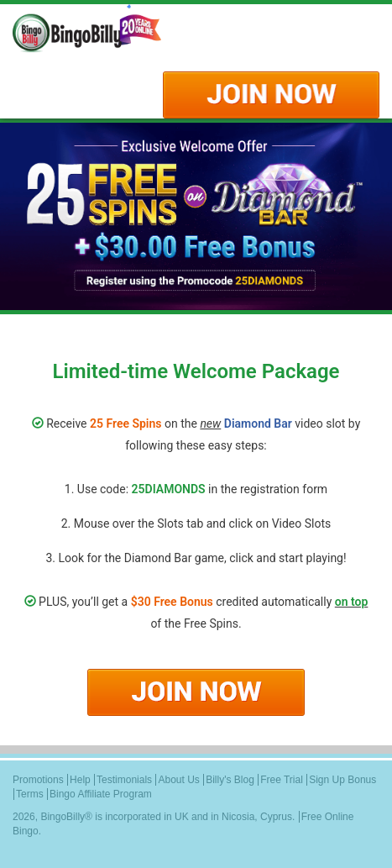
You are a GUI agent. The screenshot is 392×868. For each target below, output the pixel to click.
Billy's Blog (230, 780)
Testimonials (124, 780)
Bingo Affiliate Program (101, 794)
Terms (30, 794)
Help (80, 780)
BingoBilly (63, 817)
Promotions (38, 780)
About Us (178, 780)
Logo (105, 29)
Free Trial (282, 780)
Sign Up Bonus (342, 780)
